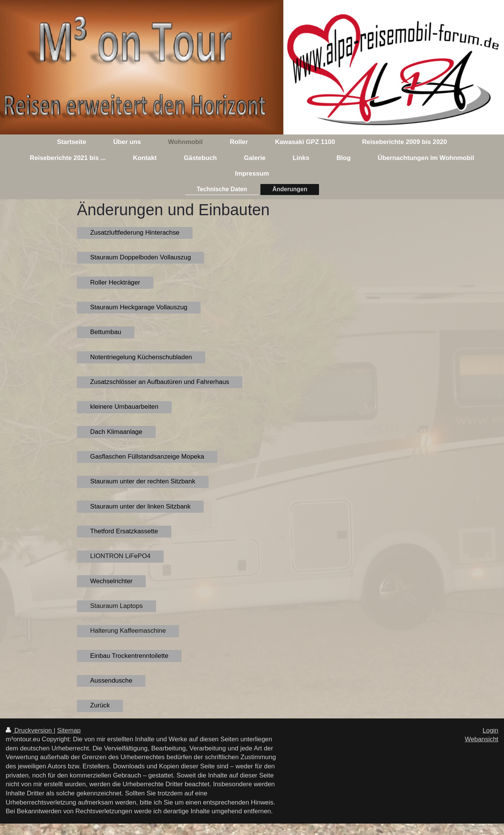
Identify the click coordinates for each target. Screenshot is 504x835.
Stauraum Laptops (116, 606)
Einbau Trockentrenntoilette (129, 656)
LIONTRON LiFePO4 (120, 556)
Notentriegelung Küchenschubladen (141, 357)
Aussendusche (111, 681)
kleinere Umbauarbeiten (124, 407)
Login (490, 730)
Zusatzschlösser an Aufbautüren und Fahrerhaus (160, 382)
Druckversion (30, 730)
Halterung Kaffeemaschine (128, 631)
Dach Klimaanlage (116, 432)
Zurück (100, 705)
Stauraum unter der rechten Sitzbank (143, 481)
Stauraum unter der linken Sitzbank (140, 506)
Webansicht (482, 739)
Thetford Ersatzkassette (124, 531)
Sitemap (69, 730)
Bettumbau (106, 332)
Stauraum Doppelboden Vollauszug (141, 257)
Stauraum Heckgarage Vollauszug (139, 307)
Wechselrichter (111, 581)
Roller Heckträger (115, 282)
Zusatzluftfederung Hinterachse (135, 233)
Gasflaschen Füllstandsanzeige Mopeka (147, 457)
